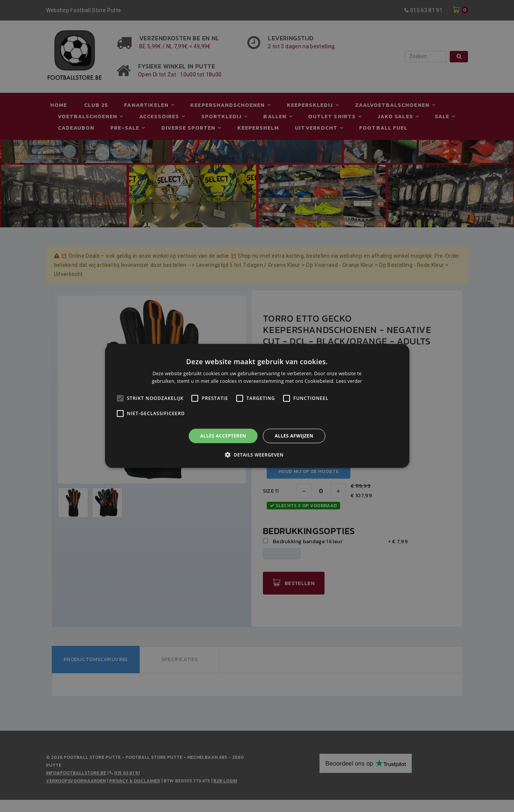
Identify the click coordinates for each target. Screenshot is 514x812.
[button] (257, 455)
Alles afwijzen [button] (294, 436)
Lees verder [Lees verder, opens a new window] (349, 381)
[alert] (257, 406)
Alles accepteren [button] (223, 436)
